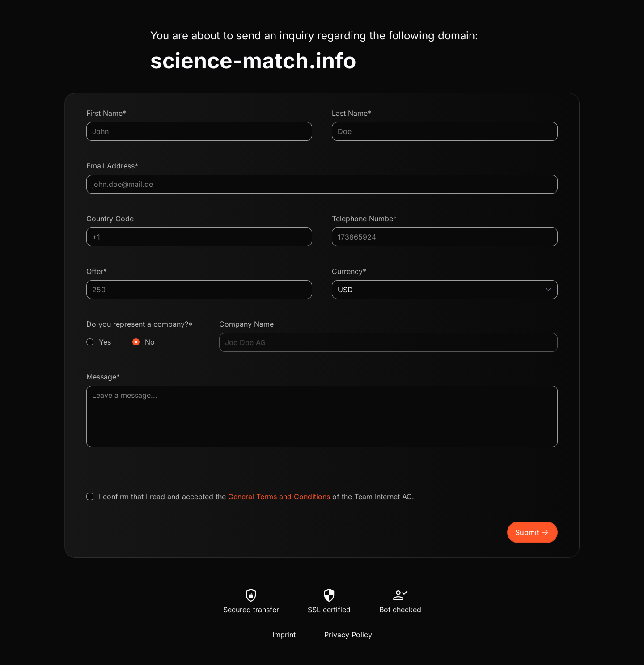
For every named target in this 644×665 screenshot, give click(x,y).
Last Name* (352, 113)
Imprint (284, 635)
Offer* (97, 271)
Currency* (349, 271)
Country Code (110, 219)
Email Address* (112, 166)
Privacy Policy (348, 635)
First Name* (106, 113)
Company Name (246, 324)
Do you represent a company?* (143, 333)
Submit (532, 532)
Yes (105, 342)
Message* (103, 377)
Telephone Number (364, 219)
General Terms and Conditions (279, 497)
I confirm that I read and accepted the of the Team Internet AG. (256, 497)
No (150, 342)
